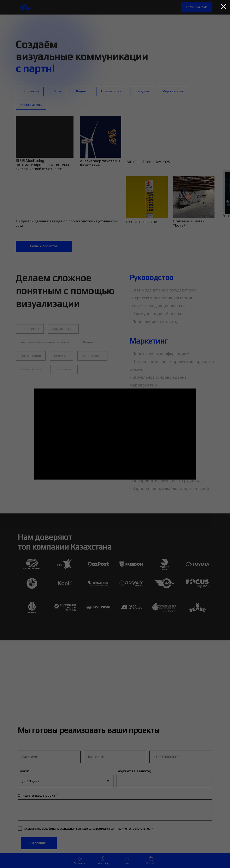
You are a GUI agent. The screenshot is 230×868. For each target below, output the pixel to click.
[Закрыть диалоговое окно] (223, 7)
